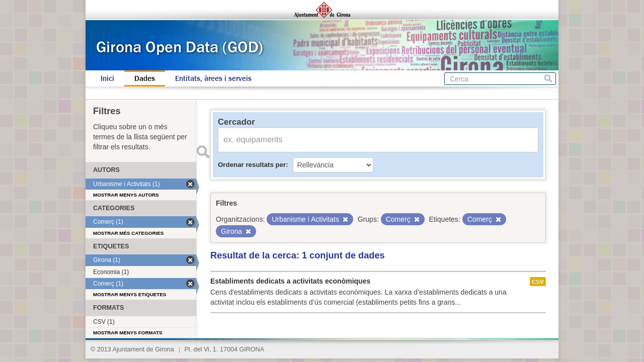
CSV (538, 282)
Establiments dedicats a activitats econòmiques (290, 281)
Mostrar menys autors (126, 195)
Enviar (203, 152)
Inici (107, 78)
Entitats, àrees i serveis (213, 78)
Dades (145, 78)
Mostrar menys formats (128, 333)
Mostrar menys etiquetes (130, 294)
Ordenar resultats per (252, 165)
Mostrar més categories (128, 233)
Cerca (548, 79)
